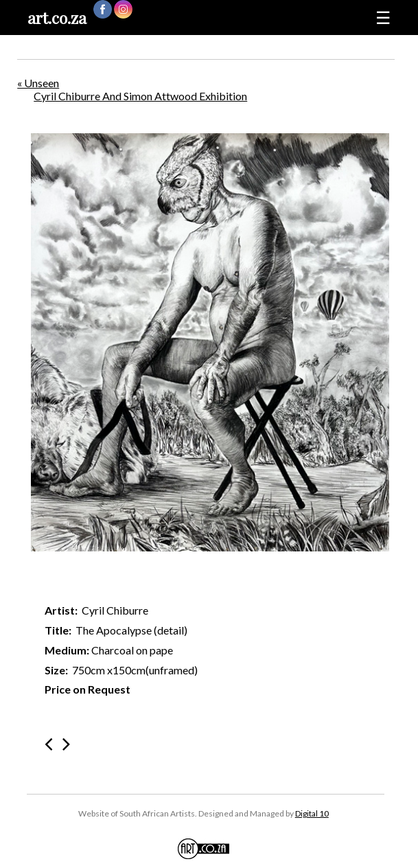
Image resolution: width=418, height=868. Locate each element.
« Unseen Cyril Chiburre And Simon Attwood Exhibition (132, 89)
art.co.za (57, 18)
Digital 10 (312, 813)
